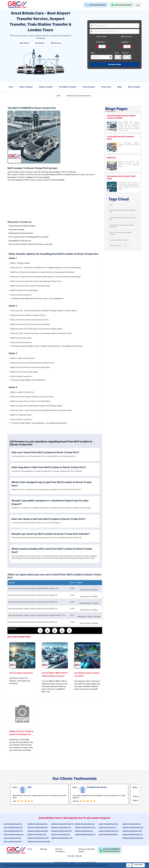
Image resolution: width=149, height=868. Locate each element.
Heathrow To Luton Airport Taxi (61, 834)
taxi (111, 205)
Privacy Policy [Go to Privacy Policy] (138, 865)
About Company (134, 87)
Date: (93, 53)
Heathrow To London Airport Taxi (61, 827)
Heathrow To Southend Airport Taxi (62, 838)
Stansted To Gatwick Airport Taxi (132, 834)
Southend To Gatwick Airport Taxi (38, 827)
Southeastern (58, 298)
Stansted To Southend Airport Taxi (133, 827)
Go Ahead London (41, 298)
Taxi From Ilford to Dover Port (21, 673)
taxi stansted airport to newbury (119, 240)
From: (95, 25)
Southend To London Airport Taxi (37, 824)
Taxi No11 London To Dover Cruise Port (78, 96)
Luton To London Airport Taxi (12, 838)
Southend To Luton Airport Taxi (37, 834)
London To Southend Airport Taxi (109, 831)
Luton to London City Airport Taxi (14, 834)
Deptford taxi (111, 157)
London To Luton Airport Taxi (108, 827)
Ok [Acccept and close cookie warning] (129, 865)
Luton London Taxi (115, 246)
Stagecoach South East (74, 346)
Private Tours (106, 87)
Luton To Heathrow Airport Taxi (13, 827)
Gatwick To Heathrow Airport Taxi (85, 827)
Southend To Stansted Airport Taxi (38, 831)
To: (95, 31)
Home (11, 87)
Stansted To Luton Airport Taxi (132, 824)
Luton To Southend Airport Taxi (13, 831)
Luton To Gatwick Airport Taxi (13, 841)
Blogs (120, 87)
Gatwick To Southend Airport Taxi (85, 834)
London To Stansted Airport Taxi (108, 824)
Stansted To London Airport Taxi (132, 831)
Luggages (125, 42)
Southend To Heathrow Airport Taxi (38, 838)
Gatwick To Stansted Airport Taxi (85, 824)
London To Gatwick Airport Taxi (108, 834)
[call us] (96, 5)
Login (138, 5)
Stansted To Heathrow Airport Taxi (133, 838)
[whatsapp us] (121, 5)
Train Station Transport (68, 87)
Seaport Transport (46, 87)
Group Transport (89, 87)
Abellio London (34, 346)
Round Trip (128, 37)
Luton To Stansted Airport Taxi (13, 824)
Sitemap (43, 849)
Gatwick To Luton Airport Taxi (84, 831)
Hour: (118, 56)
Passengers (100, 42)
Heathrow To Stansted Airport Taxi (62, 831)
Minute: (127, 56)
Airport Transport (26, 87)
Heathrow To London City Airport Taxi (62, 824)
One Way (103, 37)
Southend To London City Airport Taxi (39, 841)
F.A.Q (29, 849)
